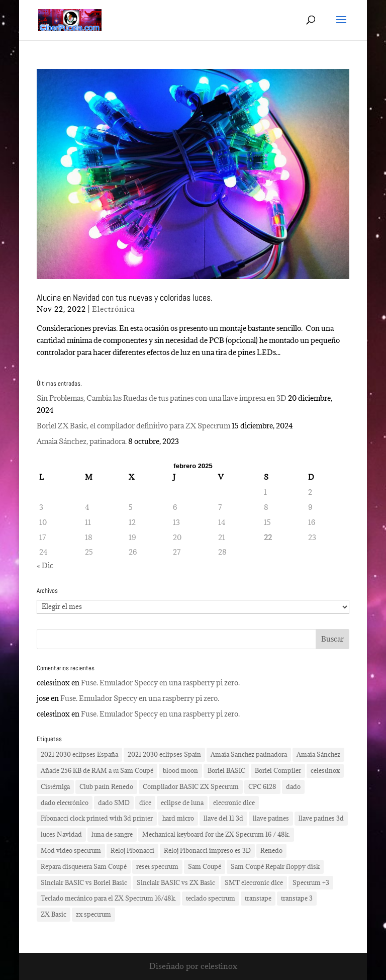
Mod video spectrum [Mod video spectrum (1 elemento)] (71, 850)
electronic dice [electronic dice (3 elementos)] (234, 803)
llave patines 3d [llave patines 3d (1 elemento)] (321, 818)
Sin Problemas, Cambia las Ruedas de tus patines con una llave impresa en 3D (162, 398)
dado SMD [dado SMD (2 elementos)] (114, 803)
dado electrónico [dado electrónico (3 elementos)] (65, 803)
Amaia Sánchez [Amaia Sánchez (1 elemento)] (318, 754)
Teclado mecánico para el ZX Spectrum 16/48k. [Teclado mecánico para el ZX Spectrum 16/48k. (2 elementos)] (109, 898)
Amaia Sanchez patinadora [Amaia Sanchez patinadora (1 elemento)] (249, 754)
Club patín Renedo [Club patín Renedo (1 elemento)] (106, 786)
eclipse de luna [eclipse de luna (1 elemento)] (182, 803)
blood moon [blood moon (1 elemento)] (180, 770)
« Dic (45, 565)
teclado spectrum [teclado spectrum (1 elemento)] (211, 898)
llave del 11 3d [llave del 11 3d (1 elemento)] (223, 818)
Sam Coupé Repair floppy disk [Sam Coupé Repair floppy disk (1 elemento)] (275, 866)
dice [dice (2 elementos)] (145, 803)
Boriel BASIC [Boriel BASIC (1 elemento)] (226, 770)
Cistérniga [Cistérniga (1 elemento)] (55, 786)
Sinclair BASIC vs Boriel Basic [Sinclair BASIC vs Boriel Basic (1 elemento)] (84, 882)
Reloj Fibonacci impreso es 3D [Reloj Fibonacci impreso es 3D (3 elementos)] (207, 850)
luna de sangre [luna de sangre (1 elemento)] (112, 834)
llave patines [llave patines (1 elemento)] (271, 818)
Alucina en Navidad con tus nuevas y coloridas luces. (125, 297)
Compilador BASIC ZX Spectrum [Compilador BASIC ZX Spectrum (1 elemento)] (191, 786)
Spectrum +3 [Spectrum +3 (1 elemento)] (311, 882)
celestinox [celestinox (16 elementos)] (325, 770)
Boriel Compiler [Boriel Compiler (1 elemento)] (278, 770)
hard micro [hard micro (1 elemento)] (178, 818)
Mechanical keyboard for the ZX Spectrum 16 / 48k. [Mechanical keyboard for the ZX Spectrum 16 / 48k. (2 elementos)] (216, 834)
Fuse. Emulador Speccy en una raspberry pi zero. (160, 683)
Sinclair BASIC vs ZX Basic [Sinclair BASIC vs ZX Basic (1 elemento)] (176, 882)
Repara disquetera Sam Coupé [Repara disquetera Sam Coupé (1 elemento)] (84, 866)
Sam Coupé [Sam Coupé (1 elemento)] (205, 866)
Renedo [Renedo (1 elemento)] (271, 850)
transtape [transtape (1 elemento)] (258, 898)
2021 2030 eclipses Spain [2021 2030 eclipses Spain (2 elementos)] (164, 754)
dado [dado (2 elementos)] (293, 786)
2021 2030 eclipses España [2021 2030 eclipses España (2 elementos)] (79, 754)
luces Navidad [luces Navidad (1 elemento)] (61, 834)
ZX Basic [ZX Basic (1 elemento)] (54, 914)
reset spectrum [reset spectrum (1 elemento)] (157, 866)
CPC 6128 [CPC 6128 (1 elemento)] (262, 786)
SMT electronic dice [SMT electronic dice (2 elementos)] (254, 882)
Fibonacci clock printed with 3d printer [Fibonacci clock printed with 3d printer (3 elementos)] (97, 818)
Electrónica (113, 309)
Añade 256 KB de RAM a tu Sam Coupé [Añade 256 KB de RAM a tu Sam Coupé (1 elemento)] (97, 770)
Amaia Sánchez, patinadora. (82, 441)
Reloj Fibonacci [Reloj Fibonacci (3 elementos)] (132, 850)
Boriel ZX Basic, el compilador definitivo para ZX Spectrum (133, 426)
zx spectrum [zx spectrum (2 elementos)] (93, 914)
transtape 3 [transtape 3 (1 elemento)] (297, 898)
